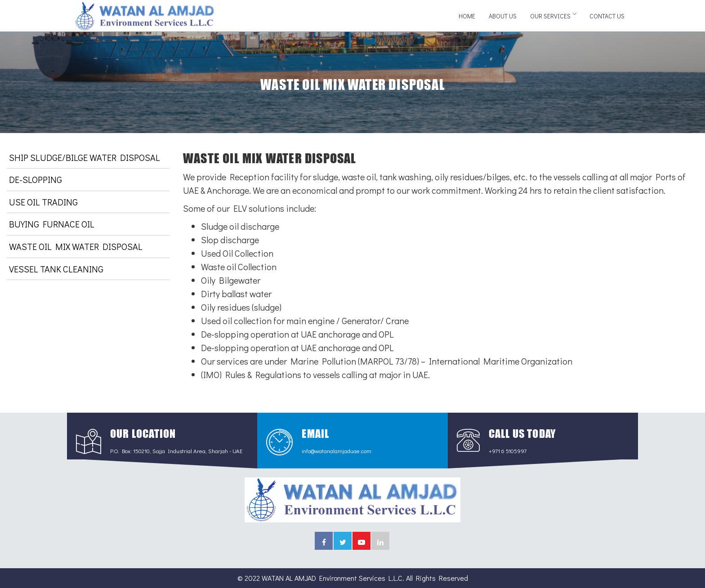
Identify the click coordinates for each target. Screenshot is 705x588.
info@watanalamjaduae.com (337, 451)
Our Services (553, 16)
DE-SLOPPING (36, 179)
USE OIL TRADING (43, 202)
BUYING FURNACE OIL (52, 224)
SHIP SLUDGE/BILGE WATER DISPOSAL (85, 157)
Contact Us (607, 16)
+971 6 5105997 (508, 451)
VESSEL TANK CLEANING (56, 269)
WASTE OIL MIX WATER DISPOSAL (76, 246)
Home (467, 16)
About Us (503, 16)
